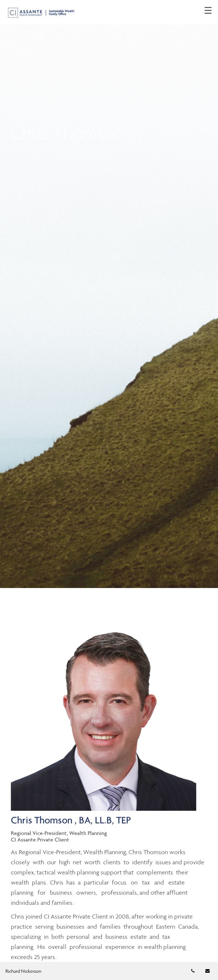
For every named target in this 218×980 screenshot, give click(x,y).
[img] (109, 294)
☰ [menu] (208, 11)
